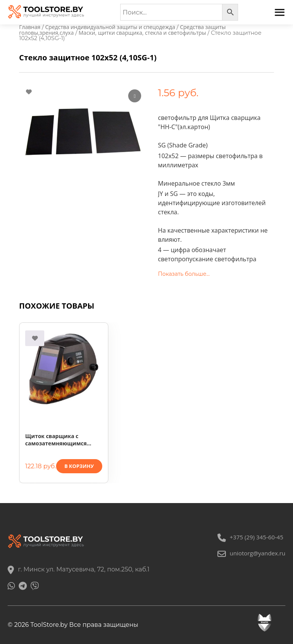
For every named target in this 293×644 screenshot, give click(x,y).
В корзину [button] (79, 467)
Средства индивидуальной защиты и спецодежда (114, 27)
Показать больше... (184, 275)
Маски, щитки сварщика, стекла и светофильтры (147, 33)
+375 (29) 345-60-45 (249, 537)
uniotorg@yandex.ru (250, 553)
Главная (30, 27)
